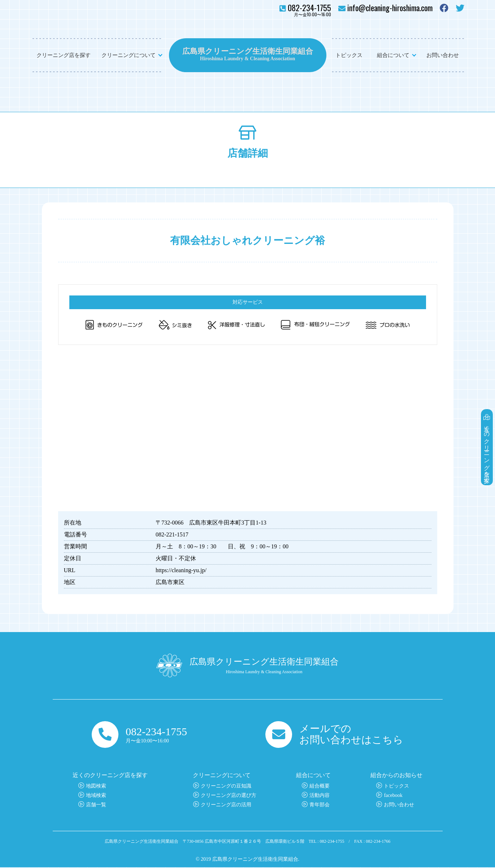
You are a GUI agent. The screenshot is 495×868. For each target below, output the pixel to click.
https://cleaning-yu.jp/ (181, 570)
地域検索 (96, 796)
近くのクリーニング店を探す (487, 444)
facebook (393, 796)
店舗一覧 (96, 805)
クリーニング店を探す (64, 55)
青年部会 (320, 805)
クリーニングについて (129, 55)
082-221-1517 (172, 534)
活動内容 (320, 796)
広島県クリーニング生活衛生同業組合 (248, 51)
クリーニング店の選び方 (229, 796)
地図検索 (96, 787)
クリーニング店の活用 (226, 805)
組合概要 (320, 787)
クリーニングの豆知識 (226, 787)
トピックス (349, 55)
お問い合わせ (443, 55)
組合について (393, 55)
